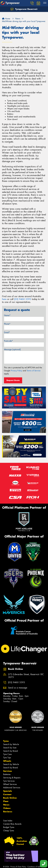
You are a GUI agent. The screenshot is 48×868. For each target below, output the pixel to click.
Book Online (10, 798)
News (6, 805)
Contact (7, 794)
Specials (8, 791)
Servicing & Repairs (12, 778)
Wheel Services (10, 784)
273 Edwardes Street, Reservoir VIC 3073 (26, 676)
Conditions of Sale (34, 867)
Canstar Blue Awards (12, 824)
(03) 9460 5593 (23, 299)
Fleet (6, 801)
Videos (7, 808)
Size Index (8, 821)
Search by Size (10, 748)
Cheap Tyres (9, 831)
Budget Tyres (9, 827)
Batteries (7, 774)
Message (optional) (12, 349)
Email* (7, 332)
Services (8, 771)
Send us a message (18, 688)
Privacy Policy (16, 371)
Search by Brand (10, 751)
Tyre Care (7, 754)
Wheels (7, 761)
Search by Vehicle (11, 744)
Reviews (8, 812)
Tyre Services (9, 781)
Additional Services (12, 788)
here (4, 299)
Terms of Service (34, 371)
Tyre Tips (7, 758)
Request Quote (13, 380)
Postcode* (8, 341)
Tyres (6, 741)
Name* (7, 315)
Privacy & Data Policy (18, 867)
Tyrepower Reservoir (24, 9)
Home (6, 19)
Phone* (7, 324)
